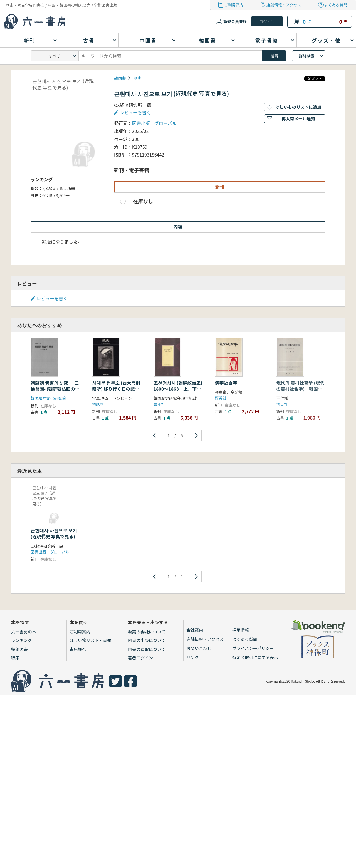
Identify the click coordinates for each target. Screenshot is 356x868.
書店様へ (78, 649)
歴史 (137, 78)
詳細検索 (307, 56)
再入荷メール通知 (298, 119)
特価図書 (19, 649)
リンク (193, 657)
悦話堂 (98, 404)
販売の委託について (147, 632)
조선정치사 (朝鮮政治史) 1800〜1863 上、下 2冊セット (178, 389)
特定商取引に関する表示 (255, 657)
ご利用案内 (234, 5)
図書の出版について (147, 640)
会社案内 (195, 630)
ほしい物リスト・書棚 (90, 640)
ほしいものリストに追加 (298, 107)
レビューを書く (135, 112)
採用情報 (241, 630)
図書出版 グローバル (154, 123)
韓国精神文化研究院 (48, 398)
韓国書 (120, 78)
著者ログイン (140, 658)
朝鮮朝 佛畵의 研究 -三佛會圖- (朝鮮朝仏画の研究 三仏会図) (55, 389)
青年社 (159, 404)
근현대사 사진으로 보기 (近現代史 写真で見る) (54, 533)
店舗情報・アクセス (284, 5)
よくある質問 (336, 5)
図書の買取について (147, 649)
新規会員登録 (235, 21)
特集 (15, 658)
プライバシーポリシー (253, 648)
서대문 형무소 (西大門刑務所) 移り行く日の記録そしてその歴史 (116, 389)
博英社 (221, 398)
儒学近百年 (226, 383)
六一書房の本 (24, 632)
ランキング (22, 640)
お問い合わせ (199, 648)
